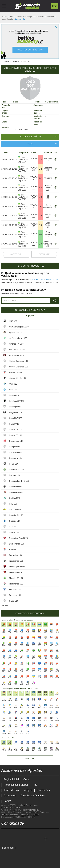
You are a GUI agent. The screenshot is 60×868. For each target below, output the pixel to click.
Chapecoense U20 (17, 470)
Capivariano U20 (16, 441)
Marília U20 (48, 216)
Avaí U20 (13, 384)
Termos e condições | (11, 815)
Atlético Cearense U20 (19, 361)
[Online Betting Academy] (16, 839)
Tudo (30, 144)
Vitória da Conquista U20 (48, 244)
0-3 (40, 197)
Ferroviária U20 (16, 555)
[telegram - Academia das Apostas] (34, 832)
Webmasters (33, 810)
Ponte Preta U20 (47, 206)
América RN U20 (16, 344)
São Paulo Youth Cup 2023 (23, 188)
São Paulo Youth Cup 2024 (23, 160)
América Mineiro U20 (48, 188)
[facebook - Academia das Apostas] (22, 832)
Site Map (5, 808)
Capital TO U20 (16, 435)
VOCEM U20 (34, 160)
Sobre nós (8, 848)
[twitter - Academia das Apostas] (10, 832)
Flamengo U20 (15, 572)
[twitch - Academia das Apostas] (4, 832)
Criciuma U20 (15, 510)
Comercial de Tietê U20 (19, 481)
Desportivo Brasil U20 (18, 538)
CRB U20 (48, 178)
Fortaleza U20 (48, 160)
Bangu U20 (14, 395)
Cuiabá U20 (14, 532)
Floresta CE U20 (16, 578)
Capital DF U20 (16, 430)
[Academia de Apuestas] (22, 839)
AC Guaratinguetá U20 (19, 327)
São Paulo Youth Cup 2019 (23, 216)
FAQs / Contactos (41, 812)
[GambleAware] (9, 853)
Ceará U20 (14, 464)
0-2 (40, 160)
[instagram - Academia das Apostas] (28, 832)
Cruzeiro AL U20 (16, 515)
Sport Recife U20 (48, 225)
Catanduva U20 (16, 458)
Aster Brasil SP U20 (18, 350)
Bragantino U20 (16, 413)
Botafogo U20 (15, 407)
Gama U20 (14, 601)
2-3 (40, 216)
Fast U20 (13, 550)
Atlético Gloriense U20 (19, 367)
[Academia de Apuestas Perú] (40, 839)
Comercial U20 (15, 487)
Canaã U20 (14, 424)
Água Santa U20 (16, 333)
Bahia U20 (14, 390)
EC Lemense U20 (17, 544)
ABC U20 (13, 321)
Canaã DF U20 (16, 418)
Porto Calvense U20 (48, 234)
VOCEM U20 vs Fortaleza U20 (44, 280)
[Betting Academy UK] (34, 839)
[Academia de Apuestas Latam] (28, 839)
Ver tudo (5, 605)
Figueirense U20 (16, 561)
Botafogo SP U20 (17, 401)
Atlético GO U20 (16, 373)
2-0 (40, 234)
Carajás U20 (14, 447)
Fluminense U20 (16, 584)
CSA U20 (13, 527)
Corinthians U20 (16, 492)
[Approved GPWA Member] (22, 853)
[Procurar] (55, 301)
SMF (18, 808)
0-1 (40, 206)
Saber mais (20, 19)
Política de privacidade (30, 815)
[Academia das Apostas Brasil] (10, 839)
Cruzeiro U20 (15, 521)
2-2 (40, 169)
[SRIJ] (4, 859)
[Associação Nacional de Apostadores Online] (32, 853)
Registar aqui (32, 805)
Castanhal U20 (48, 169)
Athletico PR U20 (16, 355)
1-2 (40, 178)
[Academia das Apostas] (4, 839)
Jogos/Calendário (30, 137)
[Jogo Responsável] (45, 853)
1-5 (40, 188)
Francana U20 (15, 595)
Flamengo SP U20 (17, 567)
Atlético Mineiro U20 (18, 378)
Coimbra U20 (15, 475)
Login (55, 6)
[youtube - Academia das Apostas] (16, 832)
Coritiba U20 (14, 498)
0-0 (40, 225)
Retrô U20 (48, 197)
